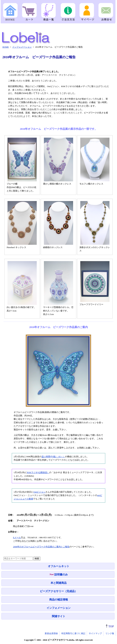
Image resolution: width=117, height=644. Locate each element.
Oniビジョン (40, 492)
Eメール (17, 537)
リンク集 (110, 633)
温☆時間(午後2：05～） (53, 457)
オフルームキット (59, 566)
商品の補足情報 (59, 600)
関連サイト (59, 616)
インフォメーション (59, 608)
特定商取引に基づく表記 (73, 633)
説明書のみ (58, 575)
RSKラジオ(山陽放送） (38, 472)
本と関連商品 (59, 583)
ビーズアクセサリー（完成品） (59, 591)
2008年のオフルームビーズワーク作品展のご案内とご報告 (41, 547)
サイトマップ (95, 633)
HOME (6, 47)
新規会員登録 (51, 633)
